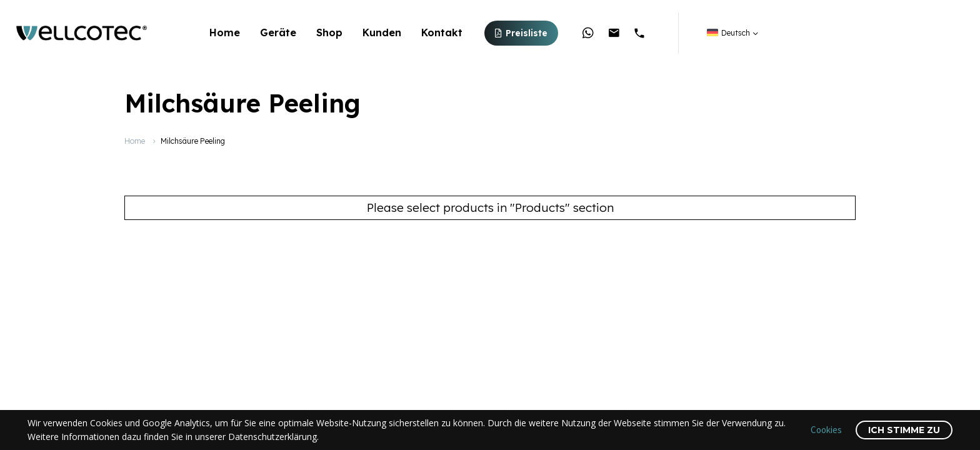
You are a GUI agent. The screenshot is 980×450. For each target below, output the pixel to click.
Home (225, 32)
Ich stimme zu (904, 430)
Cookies (826, 430)
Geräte (278, 32)
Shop (329, 32)
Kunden (382, 32)
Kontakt (442, 32)
